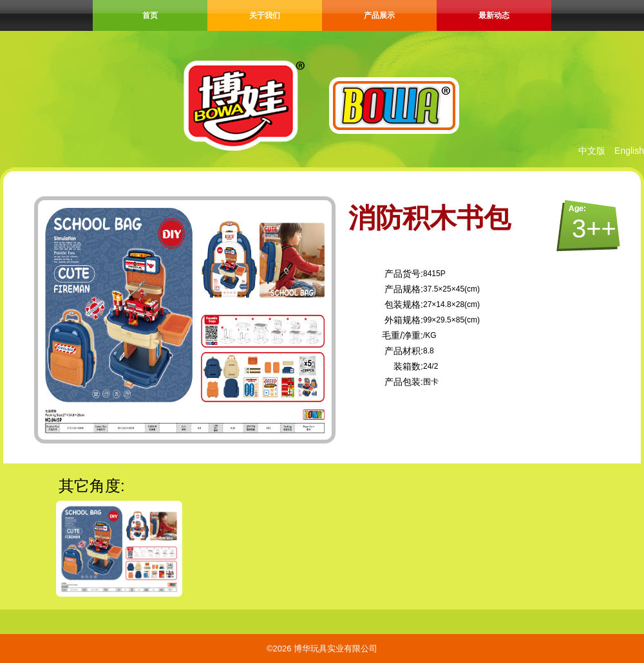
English (629, 151)
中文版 (592, 151)
